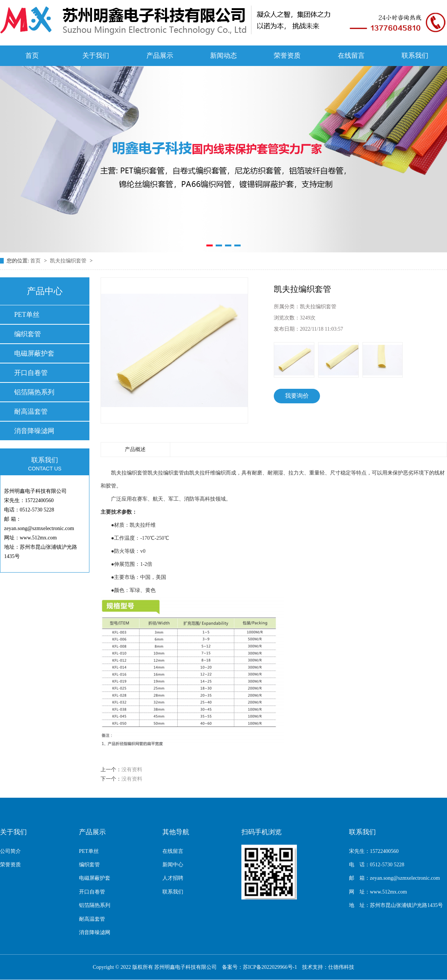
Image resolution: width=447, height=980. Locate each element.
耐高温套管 (31, 412)
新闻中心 (173, 865)
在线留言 (351, 56)
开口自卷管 (31, 373)
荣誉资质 (287, 56)
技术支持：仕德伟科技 (328, 967)
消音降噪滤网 (34, 431)
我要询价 (297, 396)
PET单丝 (27, 315)
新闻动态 (223, 56)
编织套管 (28, 334)
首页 (32, 56)
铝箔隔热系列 (34, 392)
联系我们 (415, 56)
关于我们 (96, 56)
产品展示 (160, 56)
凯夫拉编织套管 (69, 261)
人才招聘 (173, 878)
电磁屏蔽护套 (34, 353)
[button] (210, 245)
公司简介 (10, 851)
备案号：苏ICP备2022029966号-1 (259, 967)
